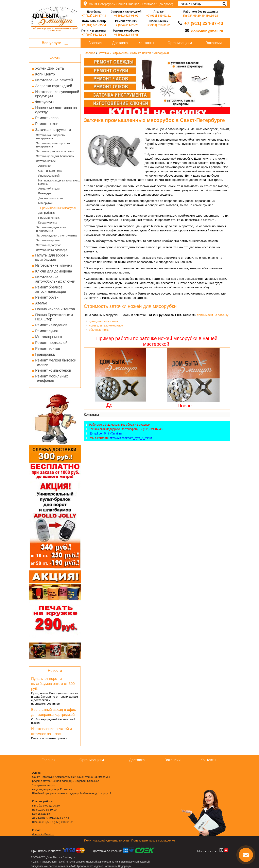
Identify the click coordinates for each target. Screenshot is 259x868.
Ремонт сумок (47, 331)
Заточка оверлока (48, 240)
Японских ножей (49, 176)
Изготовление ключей (54, 265)
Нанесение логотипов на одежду (56, 110)
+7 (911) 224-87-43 (94, 16)
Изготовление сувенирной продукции (57, 94)
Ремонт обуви (47, 297)
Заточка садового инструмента (56, 235)
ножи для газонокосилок (106, 325)
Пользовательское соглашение (153, 840)
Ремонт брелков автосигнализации (51, 289)
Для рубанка (46, 213)
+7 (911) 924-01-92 (126, 16)
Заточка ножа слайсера (52, 250)
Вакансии (214, 43)
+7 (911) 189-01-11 (158, 16)
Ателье (41, 303)
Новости (55, 671)
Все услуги (55, 43)
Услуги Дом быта (49, 68)
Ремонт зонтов (48, 349)
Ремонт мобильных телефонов (51, 378)
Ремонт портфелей (51, 343)
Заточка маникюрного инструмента (50, 137)
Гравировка (45, 354)
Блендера (45, 193)
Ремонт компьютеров (53, 370)
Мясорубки (45, 203)
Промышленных (49, 218)
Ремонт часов (47, 118)
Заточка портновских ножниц (55, 151)
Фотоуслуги (45, 102)
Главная (95, 43)
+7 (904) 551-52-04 (94, 25)
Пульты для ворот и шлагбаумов (52, 257)
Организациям (180, 43)
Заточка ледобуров (49, 245)
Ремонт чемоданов (51, 325)
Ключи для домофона (54, 271)
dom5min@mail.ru (207, 31)
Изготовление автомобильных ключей (55, 279)
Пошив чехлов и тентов (55, 309)
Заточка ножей (46, 161)
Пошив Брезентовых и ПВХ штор (54, 317)
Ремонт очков (47, 124)
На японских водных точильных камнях (59, 182)
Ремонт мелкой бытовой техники (56, 362)
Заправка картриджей (54, 86)
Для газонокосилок (51, 198)
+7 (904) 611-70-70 (126, 25)
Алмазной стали (49, 189)
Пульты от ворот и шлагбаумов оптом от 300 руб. (53, 684)
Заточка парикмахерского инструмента (53, 145)
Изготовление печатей (54, 80)
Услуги (55, 58)
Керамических (48, 223)
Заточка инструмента (53, 130)
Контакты (146, 43)
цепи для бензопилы (103, 321)
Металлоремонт (49, 337)
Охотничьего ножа (50, 171)
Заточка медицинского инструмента (51, 229)
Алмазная (45, 166)
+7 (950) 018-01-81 (158, 25)
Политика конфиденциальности (106, 840)
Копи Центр (45, 74)
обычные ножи (99, 330)
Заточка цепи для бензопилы (55, 156)
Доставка (120, 43)
